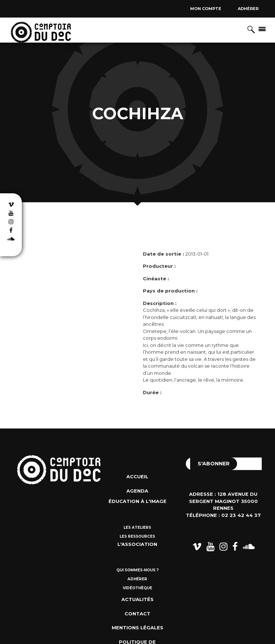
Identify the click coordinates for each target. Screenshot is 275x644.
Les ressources (137, 536)
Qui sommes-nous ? (137, 570)
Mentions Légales (137, 628)
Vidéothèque (137, 588)
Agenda (137, 491)
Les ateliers (137, 527)
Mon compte (206, 9)
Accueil (137, 476)
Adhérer (248, 9)
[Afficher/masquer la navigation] (262, 29)
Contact (137, 614)
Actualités (137, 599)
